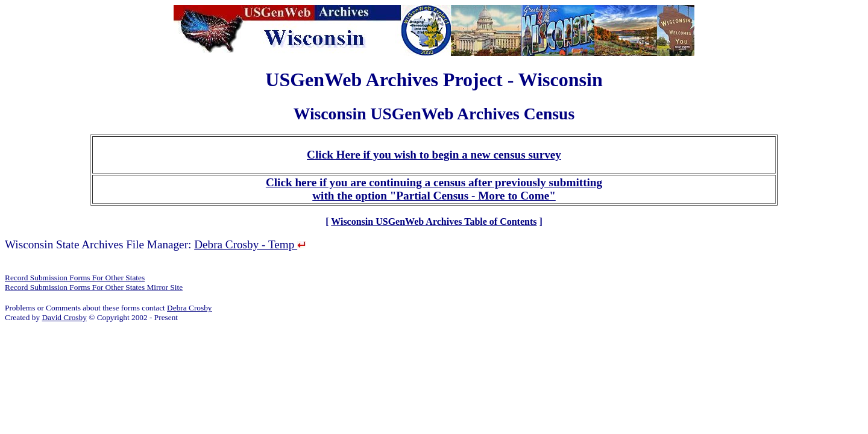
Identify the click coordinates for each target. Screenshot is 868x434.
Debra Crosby (189, 308)
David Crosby (64, 317)
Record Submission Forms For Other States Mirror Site (94, 287)
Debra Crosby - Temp (250, 244)
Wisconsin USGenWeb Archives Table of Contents (434, 222)
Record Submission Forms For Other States (75, 278)
